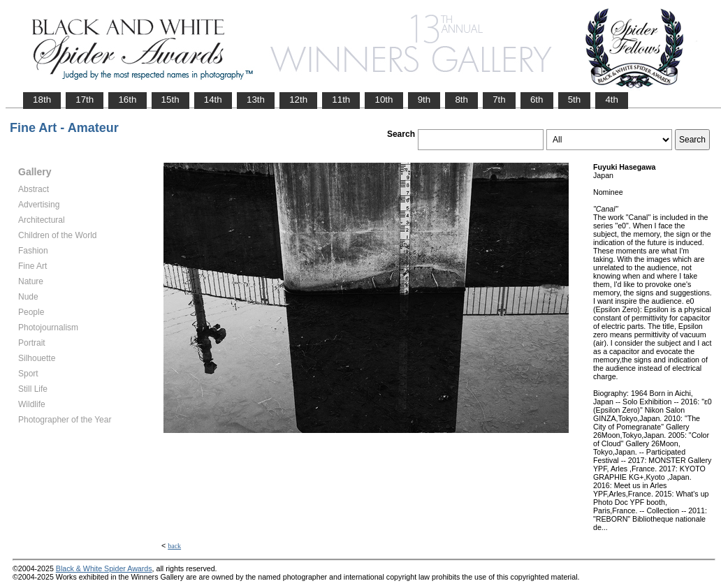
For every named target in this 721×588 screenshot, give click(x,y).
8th (461, 100)
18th (42, 100)
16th (127, 100)
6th (537, 100)
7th (499, 100)
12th (298, 100)
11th (341, 100)
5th (575, 100)
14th (213, 100)
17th (85, 100)
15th (170, 100)
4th (612, 100)
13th (256, 100)
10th (384, 100)
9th (424, 100)
